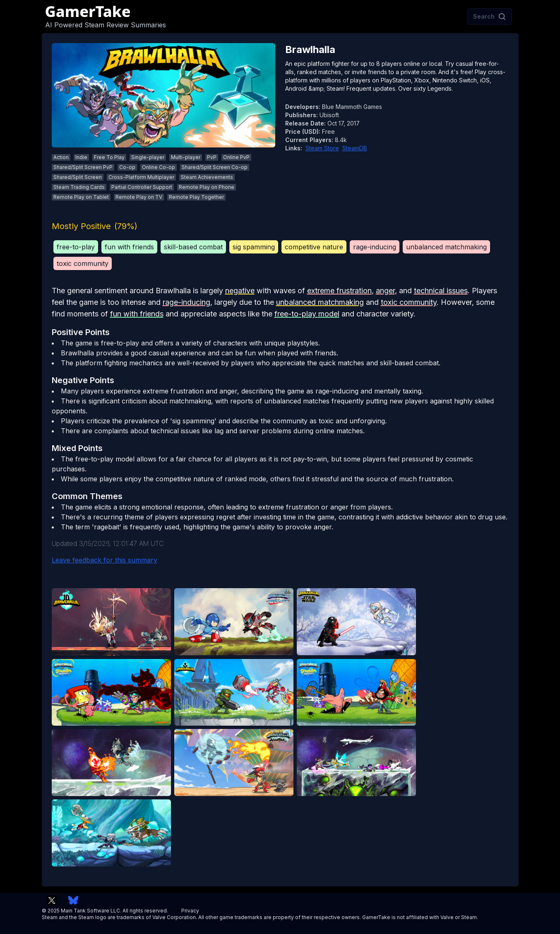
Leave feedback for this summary (105, 560)
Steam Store (322, 148)
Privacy (190, 911)
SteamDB (355, 148)
